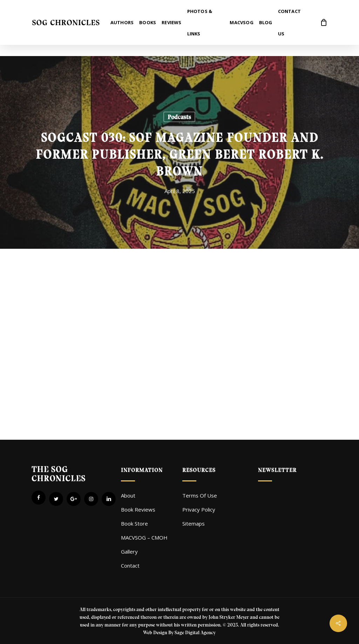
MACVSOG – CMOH (144, 537)
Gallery (129, 551)
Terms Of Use (200, 495)
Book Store (134, 523)
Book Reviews (138, 509)
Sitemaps (194, 523)
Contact (130, 566)
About (128, 495)
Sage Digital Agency (195, 633)
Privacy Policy (199, 509)
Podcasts (179, 117)
